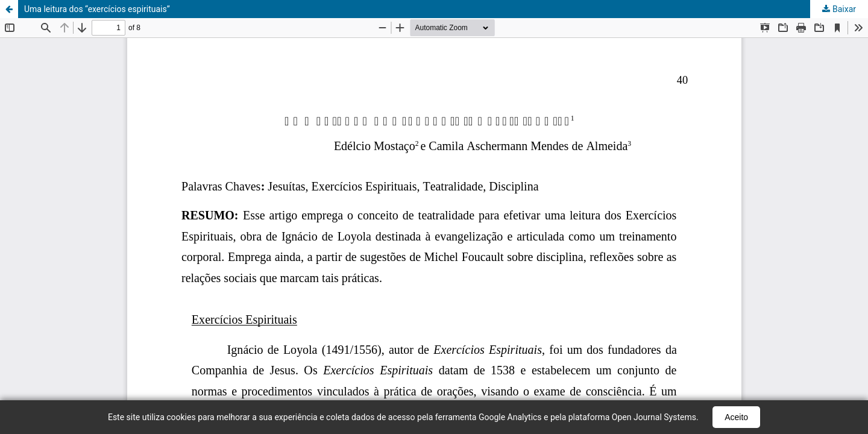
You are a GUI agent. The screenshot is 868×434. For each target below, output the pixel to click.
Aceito (736, 417)
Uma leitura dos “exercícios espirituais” (97, 9)
